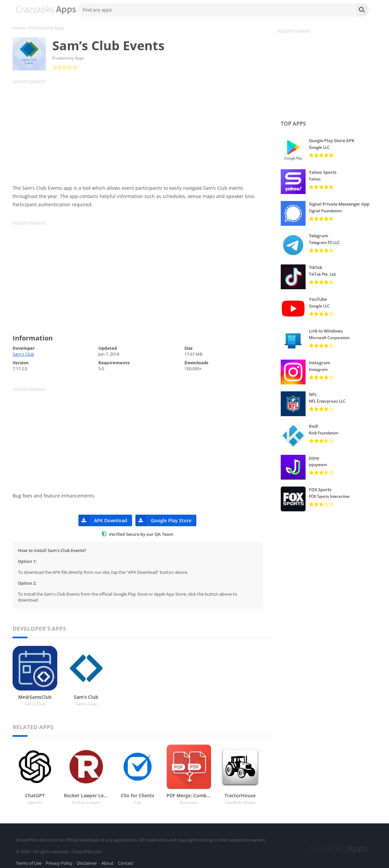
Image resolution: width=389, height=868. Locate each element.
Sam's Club (23, 354)
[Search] (363, 10)
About (107, 859)
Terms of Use (29, 859)
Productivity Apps (47, 28)
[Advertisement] (142, 131)
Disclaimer (87, 859)
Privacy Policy (59, 859)
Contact (126, 859)
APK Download (103, 520)
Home (19, 28)
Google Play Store (163, 520)
